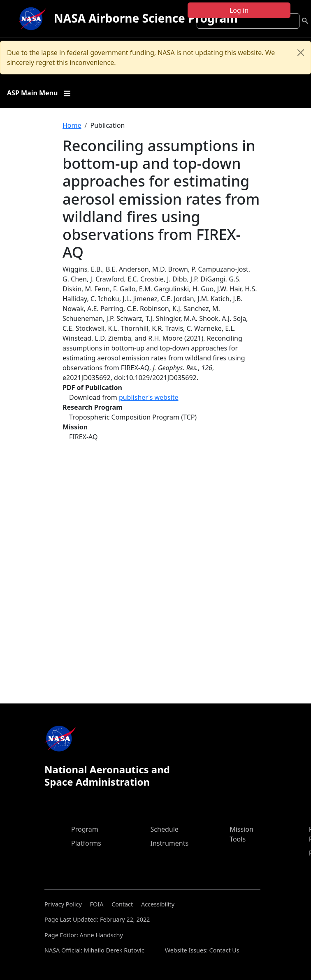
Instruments (170, 843)
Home (72, 125)
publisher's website (149, 397)
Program (85, 829)
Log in (239, 10)
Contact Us (224, 950)
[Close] (301, 53)
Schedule (165, 829)
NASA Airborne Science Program (146, 18)
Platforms (86, 843)
